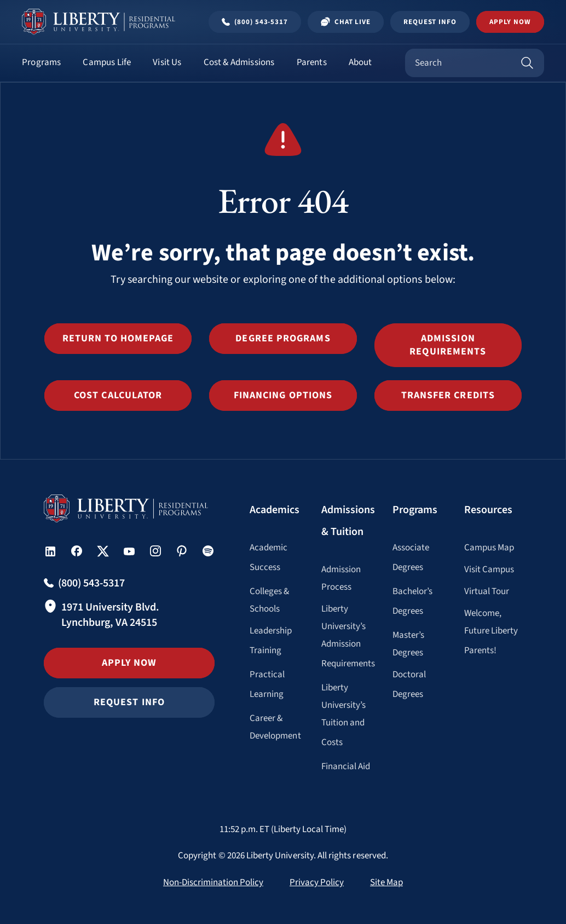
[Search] (527, 63)
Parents (312, 62)
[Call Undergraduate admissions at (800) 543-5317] (255, 22)
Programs (41, 62)
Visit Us (167, 62)
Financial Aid (346, 766)
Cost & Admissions (239, 62)
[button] (118, 339)
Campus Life (107, 62)
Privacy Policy (317, 882)
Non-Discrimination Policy (213, 882)
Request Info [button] (129, 702)
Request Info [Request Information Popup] (430, 22)
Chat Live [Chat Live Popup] (346, 22)
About (360, 62)
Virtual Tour (487, 591)
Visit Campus (489, 569)
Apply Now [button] (510, 22)
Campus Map (489, 548)
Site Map (386, 882)
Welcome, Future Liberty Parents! (491, 632)
